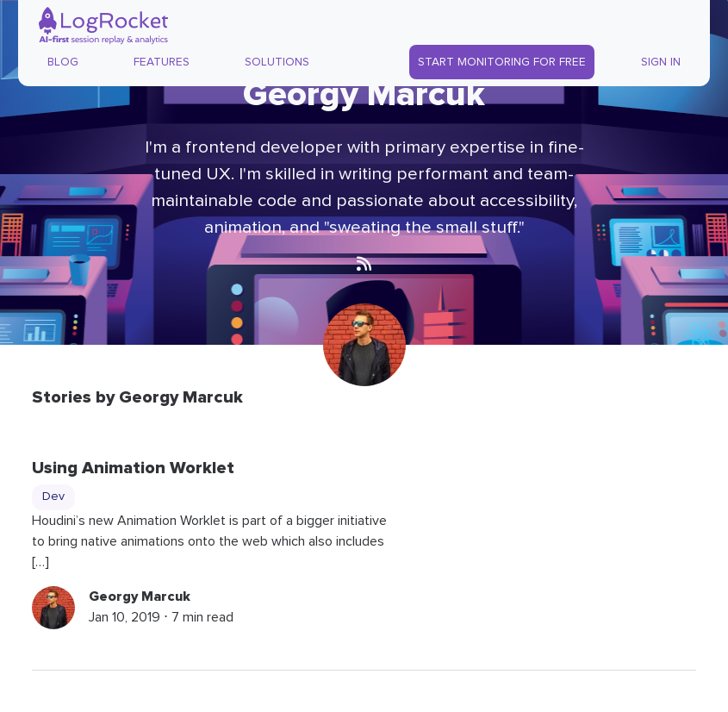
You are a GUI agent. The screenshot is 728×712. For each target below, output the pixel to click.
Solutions (277, 62)
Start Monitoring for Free (502, 62)
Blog (63, 62)
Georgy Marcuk (140, 596)
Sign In (661, 62)
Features (162, 62)
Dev (53, 497)
